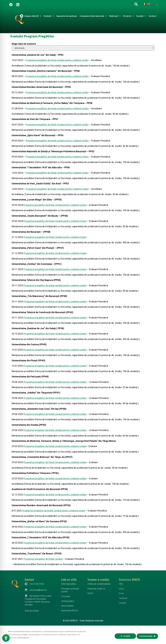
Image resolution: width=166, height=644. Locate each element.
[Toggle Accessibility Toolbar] (6, 638)
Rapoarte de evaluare (67, 16)
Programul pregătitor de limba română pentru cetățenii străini (57, 60)
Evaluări (49, 16)
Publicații (115, 16)
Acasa (22, 16)
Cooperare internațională (93, 16)
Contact (152, 16)
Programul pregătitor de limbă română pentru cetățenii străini (57, 76)
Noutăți (141, 16)
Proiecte (128, 16)
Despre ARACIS (33, 16)
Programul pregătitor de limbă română (43, 559)
